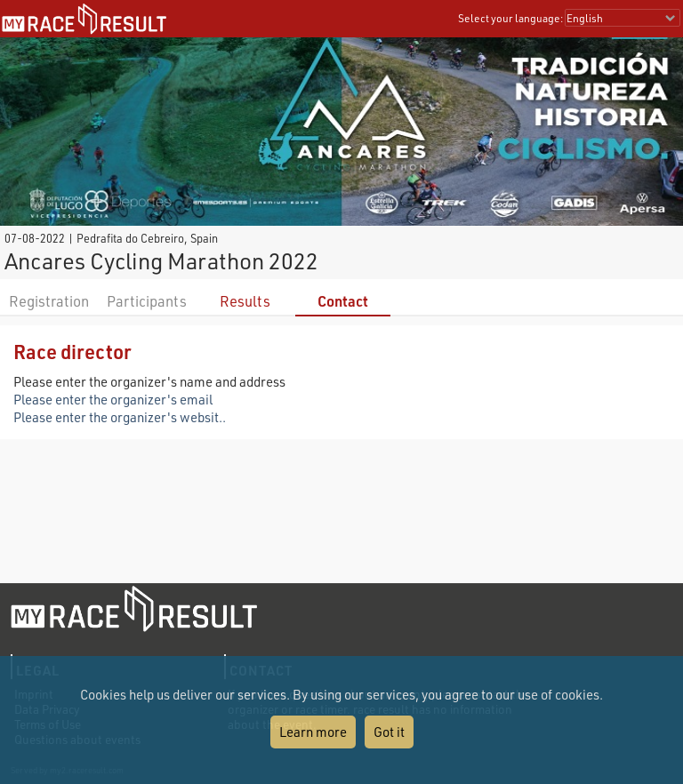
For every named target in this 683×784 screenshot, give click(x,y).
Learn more (313, 732)
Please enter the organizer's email (113, 399)
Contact (343, 301)
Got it (389, 732)
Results (245, 301)
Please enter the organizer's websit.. (120, 417)
